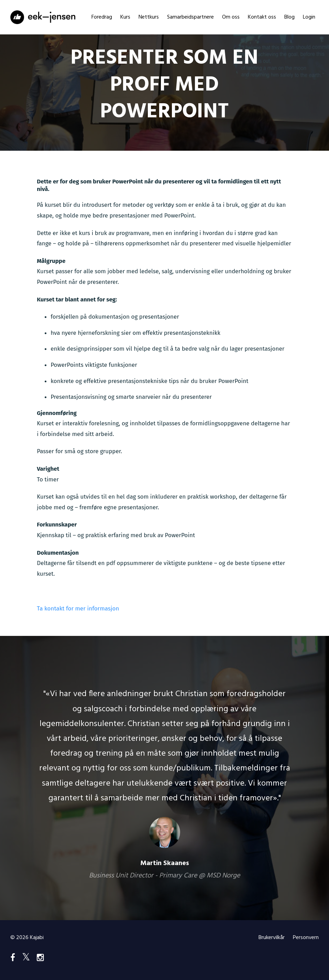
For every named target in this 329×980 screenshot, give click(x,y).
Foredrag (102, 17)
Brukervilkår (272, 938)
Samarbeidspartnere (190, 17)
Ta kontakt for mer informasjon (78, 609)
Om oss (231, 17)
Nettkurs (149, 17)
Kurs (125, 17)
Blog (289, 17)
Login (309, 17)
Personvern (306, 938)
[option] (164, 778)
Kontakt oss (262, 17)
